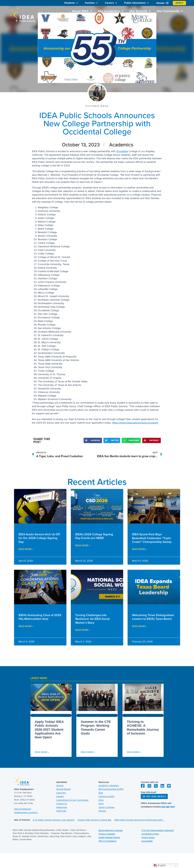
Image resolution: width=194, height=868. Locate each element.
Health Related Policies (109, 838)
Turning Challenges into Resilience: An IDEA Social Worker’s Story (92, 619)
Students (71, 3)
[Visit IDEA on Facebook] (143, 786)
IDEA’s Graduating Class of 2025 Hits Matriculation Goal (40, 617)
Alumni (60, 785)
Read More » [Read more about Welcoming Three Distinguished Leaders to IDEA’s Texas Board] (139, 626)
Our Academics (111, 11)
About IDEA (82, 11)
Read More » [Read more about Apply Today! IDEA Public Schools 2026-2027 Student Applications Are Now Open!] (42, 752)
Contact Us (62, 804)
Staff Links (61, 811)
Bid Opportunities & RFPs (111, 789)
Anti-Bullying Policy (150, 834)
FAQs (101, 800)
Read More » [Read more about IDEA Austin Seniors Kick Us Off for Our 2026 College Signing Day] (26, 549)
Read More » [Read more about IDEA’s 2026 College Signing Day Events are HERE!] (83, 545)
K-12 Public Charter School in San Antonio (54, 820)
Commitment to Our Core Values (72, 800)
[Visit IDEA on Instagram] (149, 786)
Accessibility (147, 841)
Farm (101, 804)
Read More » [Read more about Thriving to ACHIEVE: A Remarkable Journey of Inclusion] (134, 752)
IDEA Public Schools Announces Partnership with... (139, 820)
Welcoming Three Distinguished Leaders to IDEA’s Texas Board (153, 617)
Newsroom (62, 807)
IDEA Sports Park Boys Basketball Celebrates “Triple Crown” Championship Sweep (152, 538)
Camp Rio (61, 793)
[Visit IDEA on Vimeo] (169, 786)
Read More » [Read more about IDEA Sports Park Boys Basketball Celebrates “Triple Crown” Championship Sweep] (139, 549)
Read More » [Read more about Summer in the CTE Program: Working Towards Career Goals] (88, 752)
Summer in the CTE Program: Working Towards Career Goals (96, 728)
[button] (93, 440)
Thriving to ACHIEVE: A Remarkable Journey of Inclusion (143, 728)
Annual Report (64, 789)
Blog (101, 793)
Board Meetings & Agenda (111, 830)
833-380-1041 (168, 807)
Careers (111, 3)
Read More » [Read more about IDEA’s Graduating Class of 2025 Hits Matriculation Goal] (26, 626)
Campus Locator (107, 796)
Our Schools (140, 11)
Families (91, 3)
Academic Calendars (109, 785)
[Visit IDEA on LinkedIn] (162, 786)
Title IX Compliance (108, 841)
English (160, 866)
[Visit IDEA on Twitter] (156, 786)
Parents (102, 811)
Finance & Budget (107, 834)
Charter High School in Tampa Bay (94, 820)
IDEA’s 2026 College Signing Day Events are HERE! (94, 536)
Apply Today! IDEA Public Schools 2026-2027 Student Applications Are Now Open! (49, 730)
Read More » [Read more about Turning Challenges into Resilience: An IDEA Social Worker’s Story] (83, 630)
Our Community (170, 11)
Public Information (136, 3)
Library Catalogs (107, 807)
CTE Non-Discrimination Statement (158, 830)
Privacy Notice (148, 838)
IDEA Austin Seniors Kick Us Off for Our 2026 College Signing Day (39, 538)
